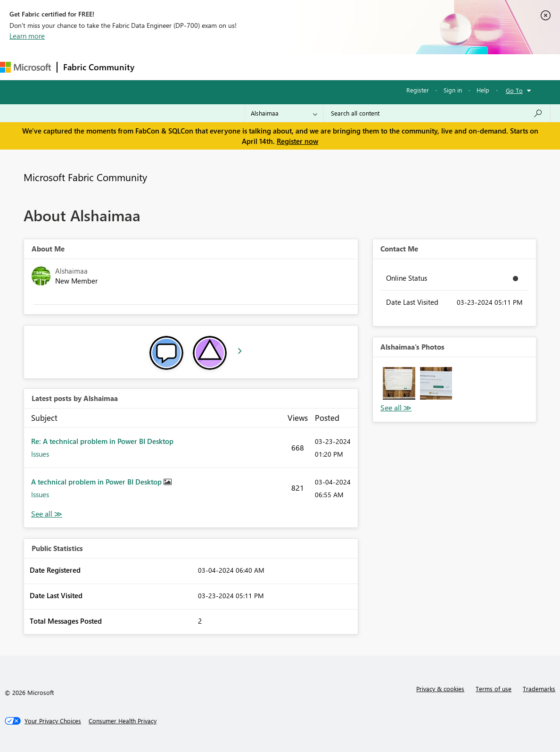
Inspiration (197, 67)
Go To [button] (514, 90)
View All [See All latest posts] (47, 514)
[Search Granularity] (284, 113)
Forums (156, 67)
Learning (356, 67)
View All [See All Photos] (396, 408)
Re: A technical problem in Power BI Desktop (102, 441)
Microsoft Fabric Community (85, 177)
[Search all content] (437, 113)
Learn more (27, 36)
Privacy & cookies (440, 689)
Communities (278, 67)
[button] (399, 383)
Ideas (236, 67)
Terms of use (494, 689)
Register (418, 90)
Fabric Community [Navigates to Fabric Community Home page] (99, 67)
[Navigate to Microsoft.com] (25, 67)
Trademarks (539, 689)
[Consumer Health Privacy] (123, 721)
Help (483, 90)
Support (396, 67)
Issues (40, 454)
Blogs (320, 67)
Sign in (453, 90)
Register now (297, 141)
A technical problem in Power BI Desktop (97, 482)
